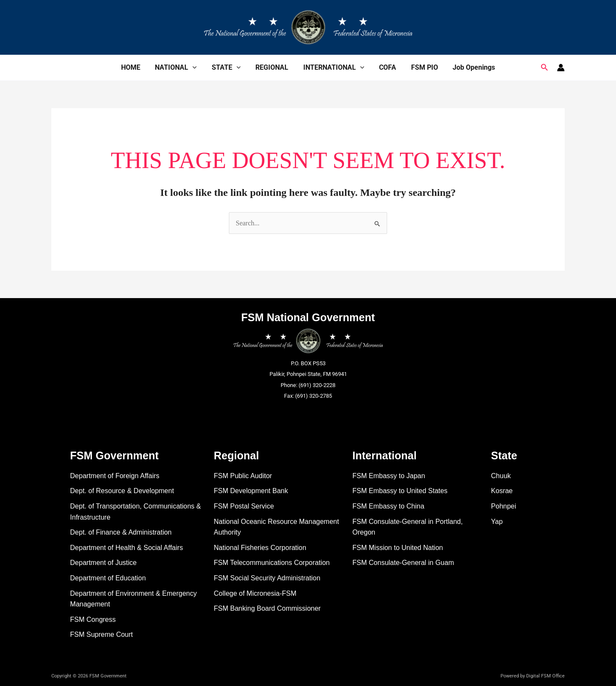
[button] (545, 68)
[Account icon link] (561, 68)
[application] (195, 68)
